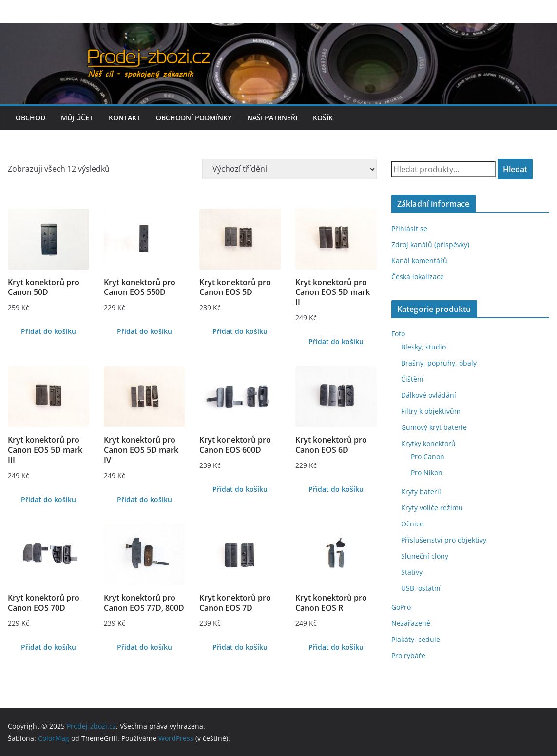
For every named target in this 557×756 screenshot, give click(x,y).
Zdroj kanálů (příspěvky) (430, 244)
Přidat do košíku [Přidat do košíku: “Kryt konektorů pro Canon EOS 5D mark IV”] (144, 499)
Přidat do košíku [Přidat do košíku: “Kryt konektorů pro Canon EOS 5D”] (240, 331)
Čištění (412, 379)
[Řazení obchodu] (289, 169)
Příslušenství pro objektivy (444, 540)
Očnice (412, 524)
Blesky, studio (423, 347)
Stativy (412, 572)
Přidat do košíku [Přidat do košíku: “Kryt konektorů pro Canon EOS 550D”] (144, 331)
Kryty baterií (421, 492)
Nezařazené (411, 623)
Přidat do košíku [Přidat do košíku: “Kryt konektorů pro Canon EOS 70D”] (48, 647)
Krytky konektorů (428, 443)
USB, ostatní (421, 588)
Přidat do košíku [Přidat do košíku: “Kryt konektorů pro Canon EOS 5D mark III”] (48, 499)
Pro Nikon (427, 473)
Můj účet (77, 118)
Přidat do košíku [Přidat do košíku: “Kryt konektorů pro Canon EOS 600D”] (240, 489)
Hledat (515, 169)
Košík (323, 118)
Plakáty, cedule (416, 639)
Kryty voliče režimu (432, 508)
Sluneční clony (425, 556)
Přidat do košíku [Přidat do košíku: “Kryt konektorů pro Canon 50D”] (48, 331)
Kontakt (125, 118)
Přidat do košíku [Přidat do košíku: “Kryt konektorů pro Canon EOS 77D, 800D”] (144, 647)
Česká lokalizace (418, 277)
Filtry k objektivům (431, 411)
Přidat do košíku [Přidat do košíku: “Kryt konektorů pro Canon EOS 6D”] (336, 489)
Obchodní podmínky (194, 118)
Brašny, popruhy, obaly (439, 363)
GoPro (401, 607)
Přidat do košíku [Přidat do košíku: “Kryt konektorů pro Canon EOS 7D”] (240, 647)
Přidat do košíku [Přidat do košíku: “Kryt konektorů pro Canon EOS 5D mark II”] (336, 341)
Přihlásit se (409, 228)
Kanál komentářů (419, 261)
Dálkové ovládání (429, 395)
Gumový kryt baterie (434, 427)
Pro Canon (428, 456)
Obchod (30, 118)
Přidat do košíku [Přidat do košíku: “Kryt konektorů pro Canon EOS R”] (336, 647)
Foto (398, 334)
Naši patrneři (272, 118)
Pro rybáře (408, 655)
